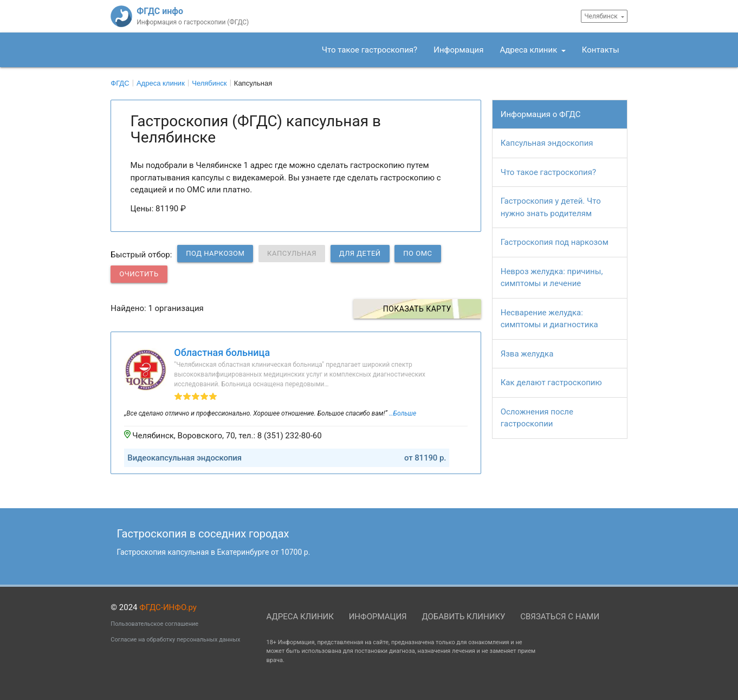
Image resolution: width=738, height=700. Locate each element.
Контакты (601, 50)
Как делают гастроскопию (551, 383)
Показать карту (422, 309)
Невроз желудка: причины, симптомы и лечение (552, 278)
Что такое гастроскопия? (370, 50)
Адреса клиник (529, 50)
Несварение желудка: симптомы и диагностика (549, 319)
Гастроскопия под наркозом (555, 242)
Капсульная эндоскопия (547, 143)
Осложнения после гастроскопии (537, 418)
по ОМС (417, 253)
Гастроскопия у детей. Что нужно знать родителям (551, 207)
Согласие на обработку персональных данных (175, 640)
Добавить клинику (463, 617)
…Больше (403, 413)
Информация (458, 50)
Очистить (139, 274)
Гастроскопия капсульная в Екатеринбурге (214, 552)
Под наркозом (215, 253)
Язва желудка (527, 354)
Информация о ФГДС (541, 114)
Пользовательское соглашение (154, 624)
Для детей (360, 253)
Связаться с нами (560, 617)
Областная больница (222, 352)
